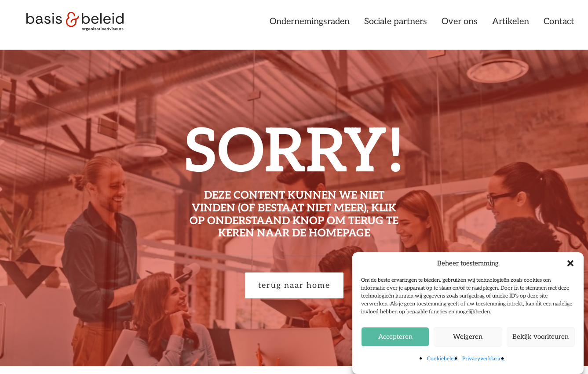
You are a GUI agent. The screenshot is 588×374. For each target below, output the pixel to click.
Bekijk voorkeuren (541, 337)
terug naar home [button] (294, 285)
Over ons (460, 25)
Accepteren (395, 337)
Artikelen (511, 25)
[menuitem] (313, 25)
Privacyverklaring (483, 359)
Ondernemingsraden (310, 25)
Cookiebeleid (442, 359)
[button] (570, 263)
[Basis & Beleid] (80, 25)
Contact (559, 25)
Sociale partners (396, 25)
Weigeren (468, 337)
